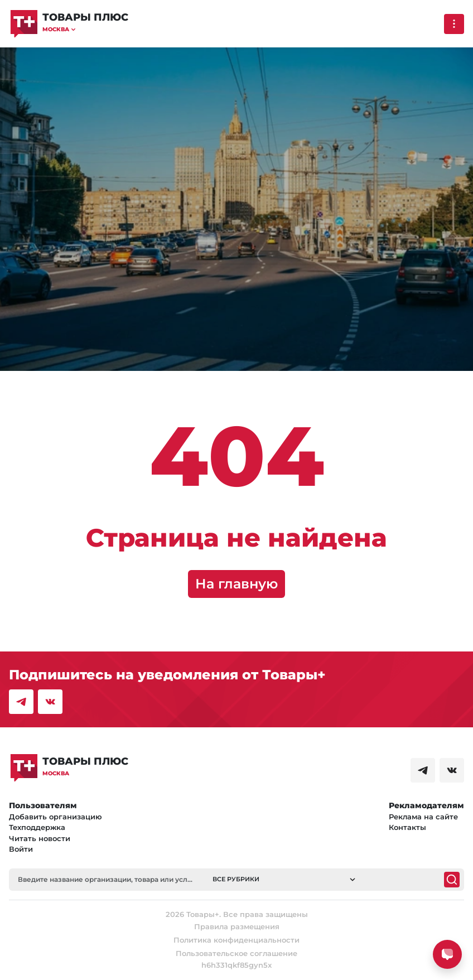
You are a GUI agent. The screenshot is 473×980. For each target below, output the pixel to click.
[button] (85, 29)
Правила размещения (237, 926)
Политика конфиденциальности (236, 940)
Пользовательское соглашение (236, 953)
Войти (21, 849)
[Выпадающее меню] (454, 24)
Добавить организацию (55, 817)
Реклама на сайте (423, 817)
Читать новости (40, 838)
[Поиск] (452, 880)
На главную (236, 584)
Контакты (407, 827)
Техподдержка (37, 827)
